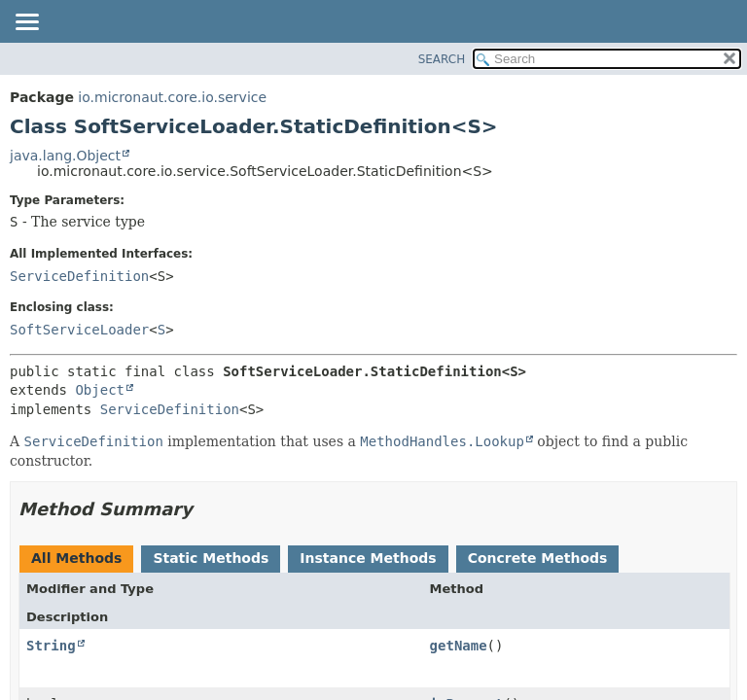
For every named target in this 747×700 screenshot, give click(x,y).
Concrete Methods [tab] (538, 558)
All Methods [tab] (76, 558)
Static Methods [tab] (211, 558)
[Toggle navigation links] (26, 23)
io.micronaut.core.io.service (172, 97)
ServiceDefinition (79, 276)
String (51, 646)
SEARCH (442, 59)
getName (459, 646)
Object (100, 390)
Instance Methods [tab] (368, 558)
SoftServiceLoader (79, 330)
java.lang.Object (65, 156)
